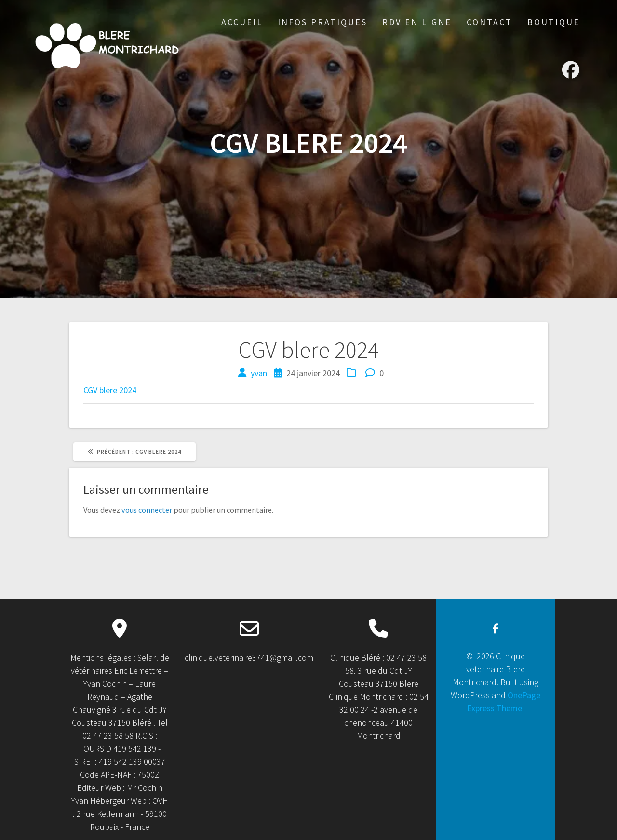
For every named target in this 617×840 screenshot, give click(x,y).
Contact (490, 22)
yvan (259, 373)
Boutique (554, 22)
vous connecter (147, 510)
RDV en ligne (417, 22)
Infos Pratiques (322, 22)
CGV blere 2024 (110, 390)
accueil (242, 22)
